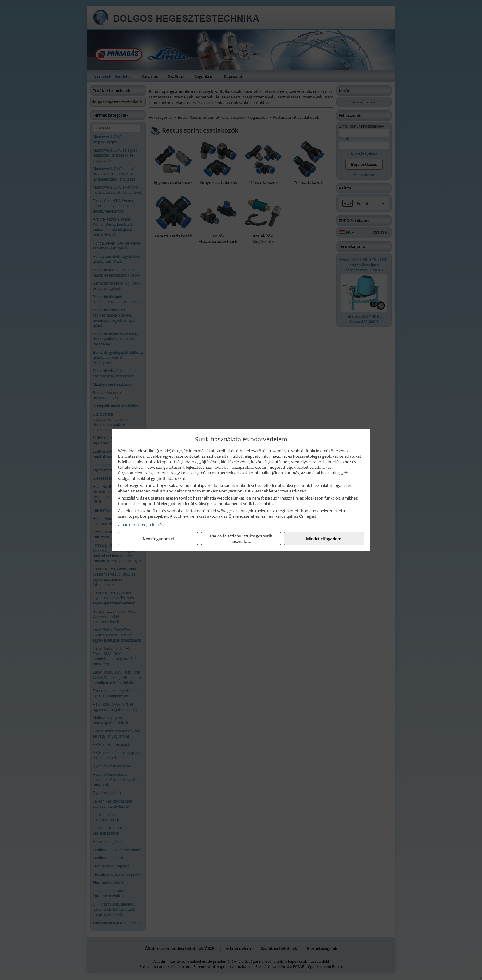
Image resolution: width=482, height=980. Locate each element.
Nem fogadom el (158, 539)
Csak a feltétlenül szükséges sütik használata (241, 539)
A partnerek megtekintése (142, 525)
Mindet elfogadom (324, 539)
